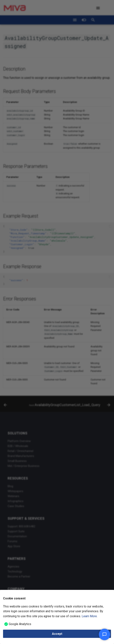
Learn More (89, 616)
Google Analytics (20, 624)
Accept (57, 634)
